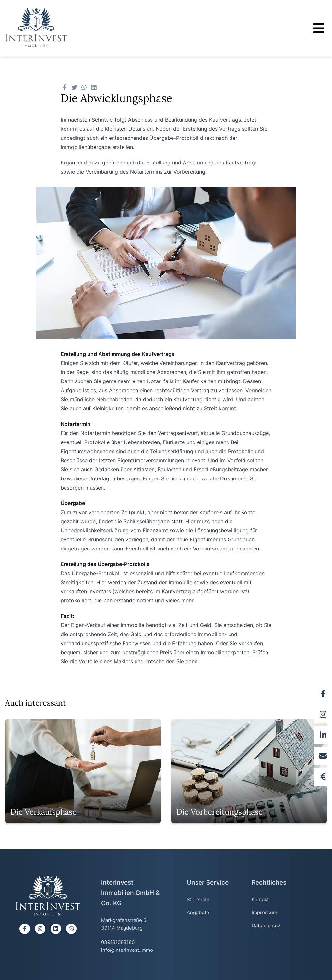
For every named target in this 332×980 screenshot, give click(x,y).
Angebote (198, 912)
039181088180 (118, 942)
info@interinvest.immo (127, 950)
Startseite (198, 899)
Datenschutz (266, 925)
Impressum (264, 912)
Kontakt (260, 899)
